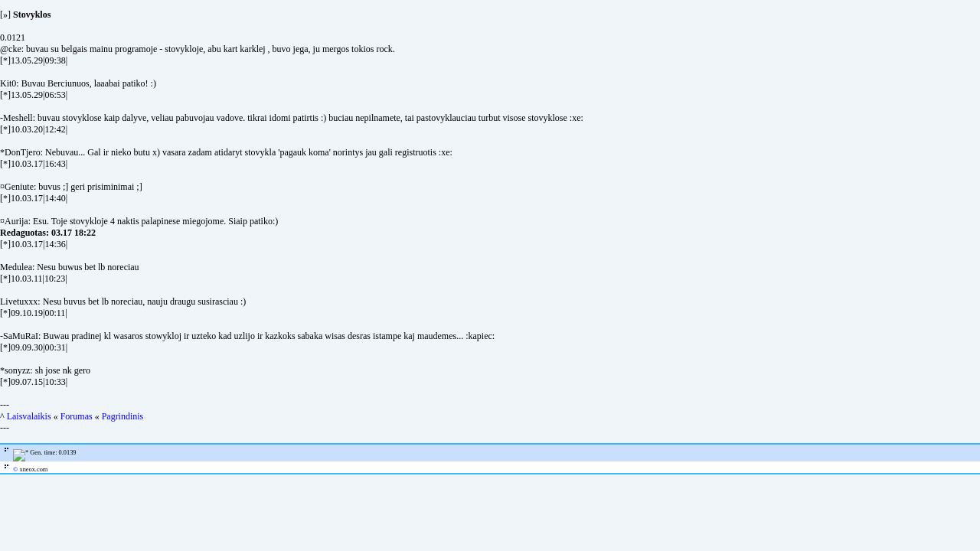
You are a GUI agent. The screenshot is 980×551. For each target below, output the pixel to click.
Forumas (77, 416)
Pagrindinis (123, 416)
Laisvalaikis (29, 416)
